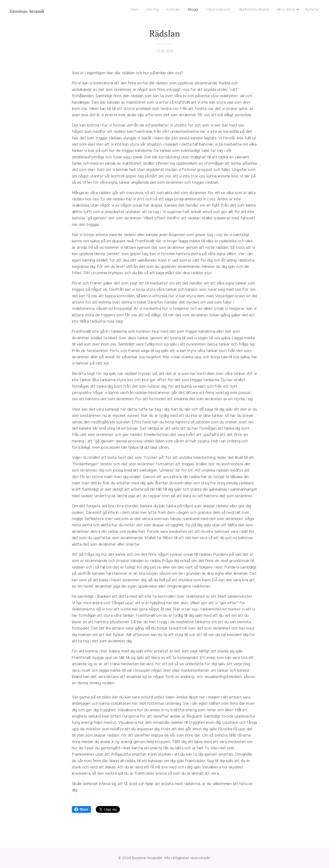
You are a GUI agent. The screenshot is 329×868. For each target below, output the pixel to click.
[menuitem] (264, 10)
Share (81, 809)
